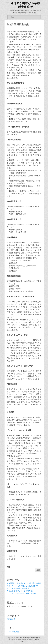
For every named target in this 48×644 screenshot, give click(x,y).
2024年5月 (11, 619)
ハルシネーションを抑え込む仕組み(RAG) (23, 586)
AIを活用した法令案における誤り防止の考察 (24, 583)
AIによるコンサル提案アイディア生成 (21, 594)
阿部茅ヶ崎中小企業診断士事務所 (30, 638)
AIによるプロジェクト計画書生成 (20, 591)
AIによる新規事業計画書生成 (18, 588)
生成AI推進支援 (13, 632)
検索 (9, 567)
